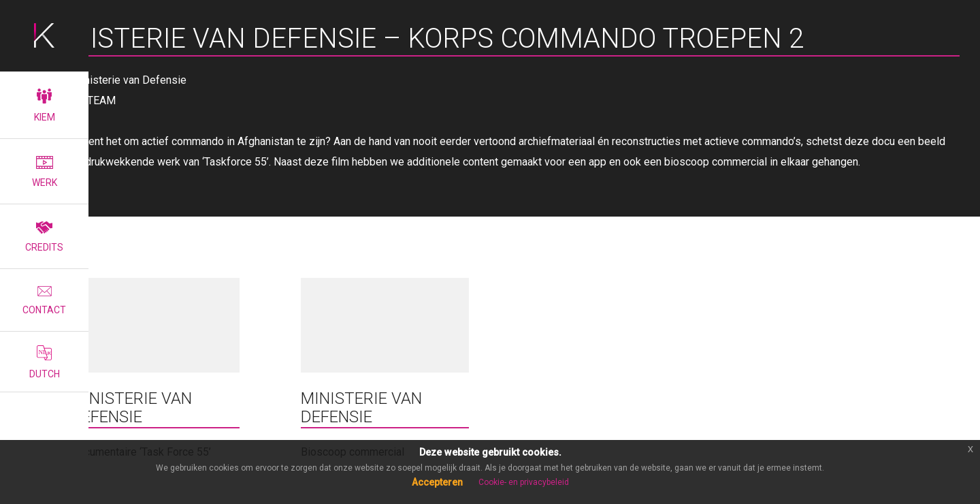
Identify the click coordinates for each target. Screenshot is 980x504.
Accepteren (437, 482)
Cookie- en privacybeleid (524, 482)
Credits (44, 237)
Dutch (45, 362)
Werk (45, 172)
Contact (44, 301)
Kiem (45, 106)
